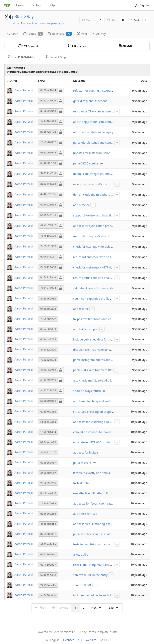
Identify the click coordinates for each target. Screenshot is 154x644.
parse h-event (82, 463)
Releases (60, 34)
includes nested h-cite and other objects (99, 595)
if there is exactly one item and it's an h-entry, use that (109, 473)
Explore (36, 5)
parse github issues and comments (96, 143)
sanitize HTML (82, 585)
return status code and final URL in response (102, 278)
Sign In (142, 5)
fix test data (81, 483)
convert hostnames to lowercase (95, 432)
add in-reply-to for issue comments (96, 122)
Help (52, 5)
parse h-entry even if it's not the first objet (101, 534)
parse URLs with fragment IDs (93, 370)
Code (13, 34)
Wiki (82, 34)
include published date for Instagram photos (103, 339)
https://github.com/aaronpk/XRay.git (43, 24)
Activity (99, 34)
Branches (77, 46)
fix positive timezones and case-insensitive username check (112, 319)
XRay (29, 16)
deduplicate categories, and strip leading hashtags (106, 174)
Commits (29, 46)
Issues (33, 34)
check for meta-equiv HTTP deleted (96, 267)
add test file (81, 309)
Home (20, 5)
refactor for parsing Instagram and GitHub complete (108, 91)
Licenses (69, 640)
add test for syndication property (95, 226)
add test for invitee (86, 452)
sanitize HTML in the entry (90, 575)
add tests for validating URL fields (95, 422)
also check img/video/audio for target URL (101, 380)
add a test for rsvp (85, 514)
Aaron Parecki (24, 90)
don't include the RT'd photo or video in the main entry (109, 195)
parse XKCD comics (86, 163)
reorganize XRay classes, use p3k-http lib (100, 111)
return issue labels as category (93, 132)
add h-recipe (81, 205)
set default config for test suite (93, 288)
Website (91, 640)
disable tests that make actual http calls (99, 350)
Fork (134, 20)
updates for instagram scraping (94, 153)
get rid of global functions (90, 101)
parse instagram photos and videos (96, 360)
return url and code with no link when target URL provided (111, 257)
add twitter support (86, 329)
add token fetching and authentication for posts (105, 401)
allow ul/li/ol (81, 554)
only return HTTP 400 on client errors (98, 442)
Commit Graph (56, 57)
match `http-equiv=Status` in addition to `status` (104, 236)
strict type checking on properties (95, 412)
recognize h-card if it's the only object (98, 184)
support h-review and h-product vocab (98, 215)
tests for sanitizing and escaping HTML (99, 544)
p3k (16, 16)
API (80, 640)
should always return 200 (90, 391)
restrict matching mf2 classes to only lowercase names (109, 565)
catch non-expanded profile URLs (95, 299)
